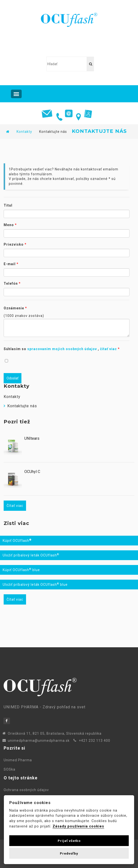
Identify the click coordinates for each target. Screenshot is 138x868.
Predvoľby (69, 853)
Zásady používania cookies (78, 826)
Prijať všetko (69, 841)
